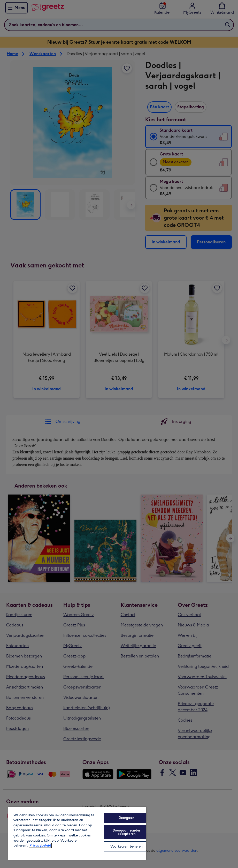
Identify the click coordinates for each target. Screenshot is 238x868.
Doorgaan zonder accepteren (126, 832)
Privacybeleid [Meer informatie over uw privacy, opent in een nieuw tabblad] (40, 845)
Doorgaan (126, 818)
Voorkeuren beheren (126, 846)
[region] (77, 833)
